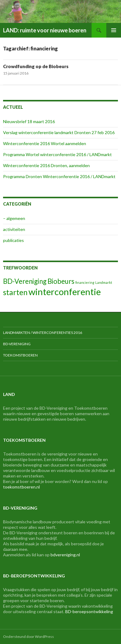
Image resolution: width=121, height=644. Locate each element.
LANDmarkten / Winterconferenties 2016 (43, 333)
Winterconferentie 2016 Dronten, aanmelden (46, 165)
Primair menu (114, 30)
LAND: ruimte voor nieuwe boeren (45, 30)
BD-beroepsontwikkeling (89, 611)
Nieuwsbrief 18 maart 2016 (29, 121)
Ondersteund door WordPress (28, 637)
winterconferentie (65, 292)
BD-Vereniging (25, 281)
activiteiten (14, 229)
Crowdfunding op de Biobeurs (36, 66)
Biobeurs (61, 281)
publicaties (13, 240)
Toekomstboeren (20, 355)
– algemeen (14, 218)
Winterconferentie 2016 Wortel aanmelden (45, 143)
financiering (85, 282)
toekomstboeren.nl (21, 487)
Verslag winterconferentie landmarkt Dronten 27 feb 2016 (59, 132)
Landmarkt (104, 282)
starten (15, 292)
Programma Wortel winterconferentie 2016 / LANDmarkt (57, 154)
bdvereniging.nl (65, 555)
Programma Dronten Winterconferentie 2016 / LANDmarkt (59, 176)
